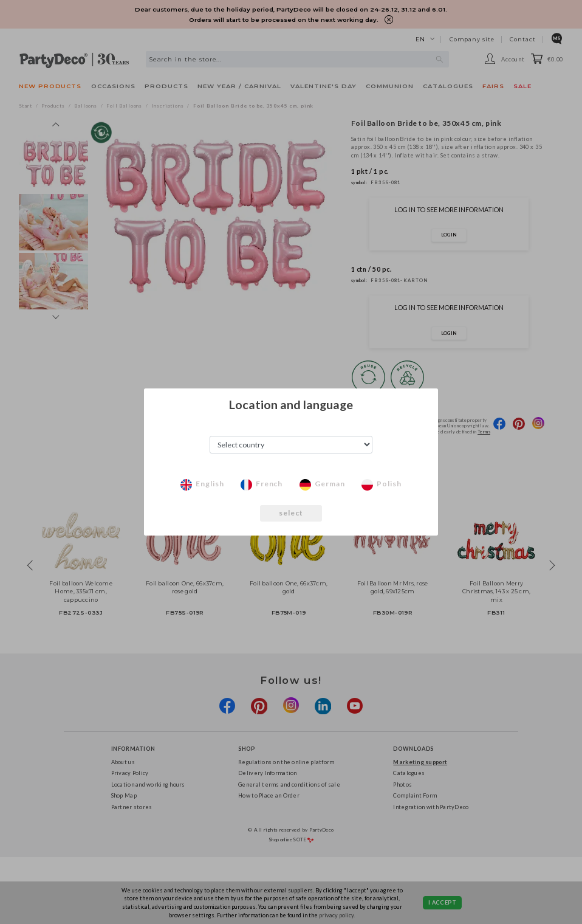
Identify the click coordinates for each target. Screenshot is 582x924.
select (291, 513)
